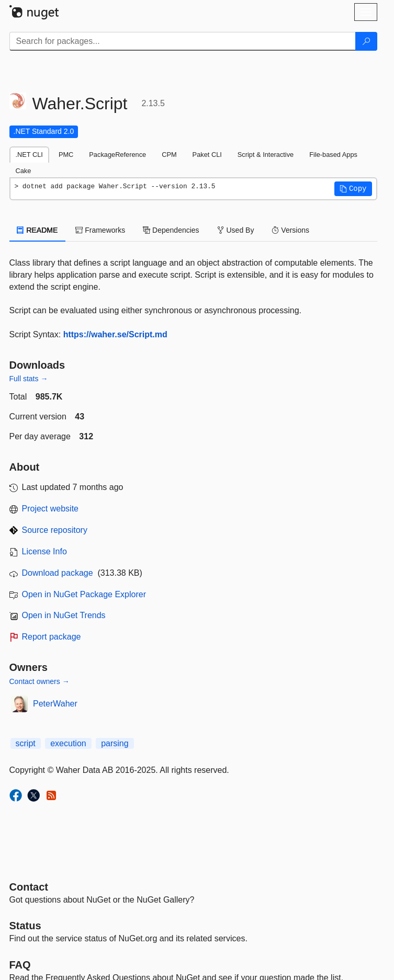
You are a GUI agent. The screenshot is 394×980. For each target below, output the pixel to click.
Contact (29, 887)
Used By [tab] (236, 230)
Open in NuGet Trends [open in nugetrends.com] (64, 615)
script (26, 743)
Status (25, 926)
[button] (353, 189)
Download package (58, 573)
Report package (52, 637)
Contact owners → (40, 681)
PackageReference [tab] (117, 155)
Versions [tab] (290, 230)
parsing (115, 743)
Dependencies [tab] (171, 230)
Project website (50, 509)
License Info (44, 551)
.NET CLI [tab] (29, 155)
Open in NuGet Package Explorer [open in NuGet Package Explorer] (84, 594)
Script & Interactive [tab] (266, 155)
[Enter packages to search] (183, 41)
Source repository (55, 530)
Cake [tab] (24, 171)
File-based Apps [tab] (333, 155)
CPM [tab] (169, 155)
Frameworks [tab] (100, 230)
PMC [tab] (66, 155)
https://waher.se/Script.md (115, 334)
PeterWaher (55, 704)
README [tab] (38, 230)
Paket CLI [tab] (207, 155)
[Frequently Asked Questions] (20, 965)
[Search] (366, 41)
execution (68, 743)
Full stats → (29, 379)
